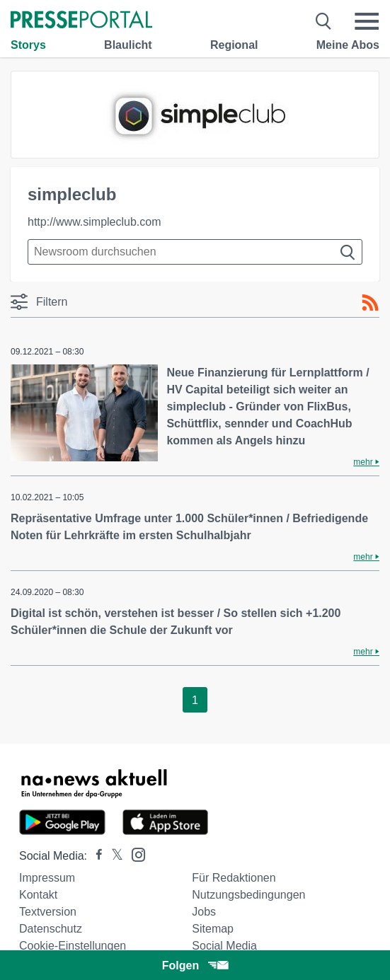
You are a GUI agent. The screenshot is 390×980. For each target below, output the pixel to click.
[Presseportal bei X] (113, 856)
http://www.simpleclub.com (94, 222)
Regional (234, 45)
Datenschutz (51, 929)
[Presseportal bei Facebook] (95, 856)
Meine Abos (348, 45)
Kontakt (38, 895)
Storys (28, 45)
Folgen (195, 965)
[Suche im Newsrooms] (195, 252)
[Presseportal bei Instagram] (134, 854)
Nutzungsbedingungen (248, 895)
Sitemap (213, 929)
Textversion (48, 912)
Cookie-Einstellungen (73, 946)
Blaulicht (128, 45)
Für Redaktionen (234, 878)
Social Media (224, 946)
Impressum (47, 878)
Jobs (204, 912)
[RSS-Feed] (370, 303)
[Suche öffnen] (324, 21)
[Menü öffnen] (367, 21)
